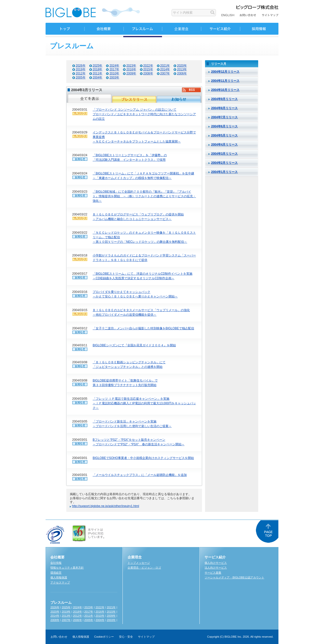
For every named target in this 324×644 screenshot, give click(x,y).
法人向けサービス (216, 568)
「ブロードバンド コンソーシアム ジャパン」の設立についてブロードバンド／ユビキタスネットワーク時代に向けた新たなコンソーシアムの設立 (144, 114)
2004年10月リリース (225, 90)
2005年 (81, 77)
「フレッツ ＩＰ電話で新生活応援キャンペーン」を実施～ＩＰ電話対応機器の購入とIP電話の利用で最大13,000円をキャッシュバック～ (144, 403)
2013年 (182, 69)
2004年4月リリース (224, 145)
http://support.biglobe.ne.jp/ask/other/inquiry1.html (106, 506)
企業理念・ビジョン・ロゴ (144, 568)
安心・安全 (126, 637)
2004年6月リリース (224, 126)
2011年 (98, 73)
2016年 (131, 69)
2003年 (114, 77)
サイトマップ (146, 637)
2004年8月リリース (224, 108)
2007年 (165, 73)
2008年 (148, 73)
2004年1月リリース (224, 172)
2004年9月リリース (224, 99)
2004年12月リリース (225, 72)
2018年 (98, 69)
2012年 (81, 73)
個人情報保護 (59, 577)
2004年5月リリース (224, 135)
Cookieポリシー (104, 637)
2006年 (182, 73)
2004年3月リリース (224, 154)
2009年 (131, 73)
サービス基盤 (213, 573)
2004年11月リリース (225, 81)
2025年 (98, 66)
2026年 (81, 66)
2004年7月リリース (224, 117)
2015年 (148, 69)
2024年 (114, 66)
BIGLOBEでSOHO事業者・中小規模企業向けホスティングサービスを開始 (143, 458)
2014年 (165, 69)
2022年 (148, 66)
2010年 (114, 73)
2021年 (165, 66)
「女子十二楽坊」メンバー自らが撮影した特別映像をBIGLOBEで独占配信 (143, 328)
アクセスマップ (60, 582)
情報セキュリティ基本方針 (67, 568)
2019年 (81, 69)
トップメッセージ (139, 563)
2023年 (131, 66)
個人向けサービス (216, 563)
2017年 (114, 69)
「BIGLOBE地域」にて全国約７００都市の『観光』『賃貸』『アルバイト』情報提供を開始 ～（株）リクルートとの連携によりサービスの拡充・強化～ (144, 196)
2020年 (182, 66)
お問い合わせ (59, 637)
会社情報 (56, 563)
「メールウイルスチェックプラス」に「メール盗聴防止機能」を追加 (140, 475)
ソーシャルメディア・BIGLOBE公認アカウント (234, 577)
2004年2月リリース (224, 163)
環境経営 (56, 573)
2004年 (98, 77)
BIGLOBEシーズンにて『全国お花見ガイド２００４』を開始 (134, 345)
